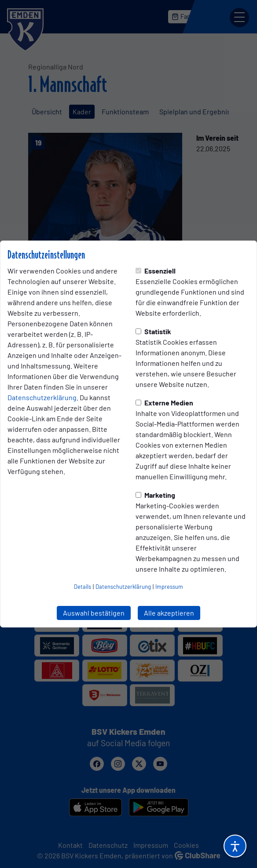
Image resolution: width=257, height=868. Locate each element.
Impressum (169, 587)
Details (83, 587)
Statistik (153, 331)
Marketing (155, 495)
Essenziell (156, 271)
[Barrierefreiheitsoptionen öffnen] (235, 846)
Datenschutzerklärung (42, 397)
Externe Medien (164, 403)
